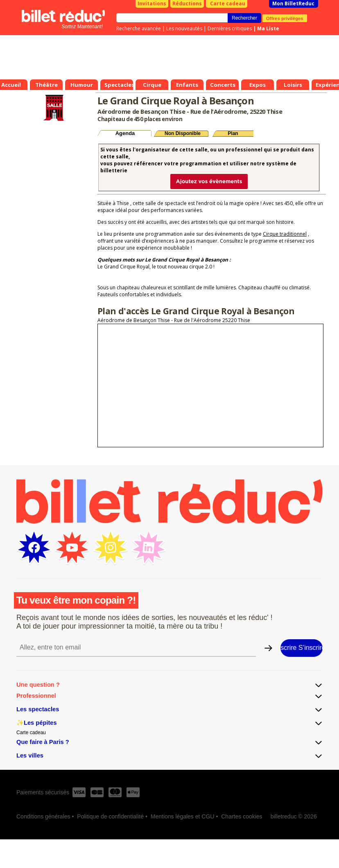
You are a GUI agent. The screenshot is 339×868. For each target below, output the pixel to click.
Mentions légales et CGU (183, 816)
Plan (233, 133)
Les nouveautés (184, 28)
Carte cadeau (228, 3)
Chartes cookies (242, 816)
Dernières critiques (230, 28)
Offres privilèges (285, 18)
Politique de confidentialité (110, 816)
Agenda (125, 133)
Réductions (187, 3)
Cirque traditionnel (285, 234)
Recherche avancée (139, 28)
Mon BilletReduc (293, 3)
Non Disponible (183, 133)
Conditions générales (43, 816)
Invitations (152, 3)
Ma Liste (268, 28)
